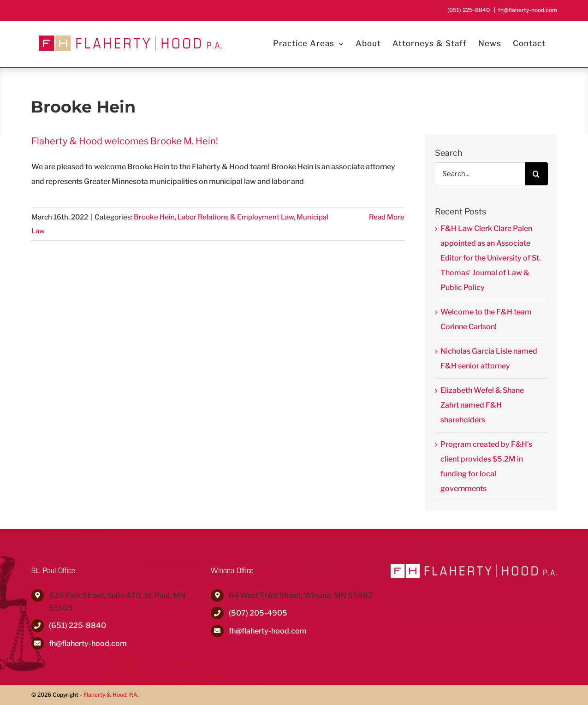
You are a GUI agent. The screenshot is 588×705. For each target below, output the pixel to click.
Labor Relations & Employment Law (236, 217)
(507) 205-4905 (258, 613)
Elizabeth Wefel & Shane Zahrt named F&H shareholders (482, 405)
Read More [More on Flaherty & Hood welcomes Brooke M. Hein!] (387, 217)
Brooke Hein (154, 217)
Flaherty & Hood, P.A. (111, 695)
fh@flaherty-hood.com (528, 10)
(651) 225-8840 (77, 625)
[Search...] (480, 174)
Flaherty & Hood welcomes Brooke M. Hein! (125, 141)
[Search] (536, 174)
